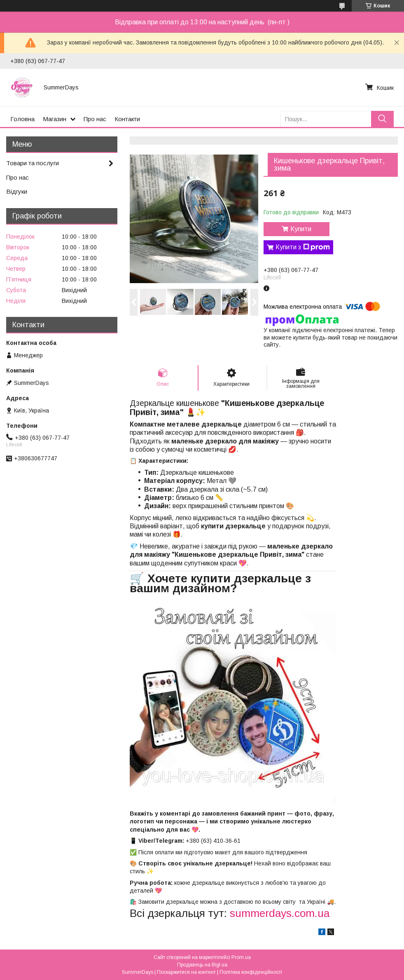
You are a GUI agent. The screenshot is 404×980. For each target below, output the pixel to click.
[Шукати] (382, 119)
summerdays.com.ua (280, 913)
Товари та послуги (33, 163)
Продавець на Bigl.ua (202, 965)
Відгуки (17, 191)
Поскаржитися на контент (186, 972)
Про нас (95, 119)
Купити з (303, 247)
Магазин (55, 119)
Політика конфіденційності (251, 972)
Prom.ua (241, 957)
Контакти (127, 119)
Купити (301, 229)
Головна (22, 119)
